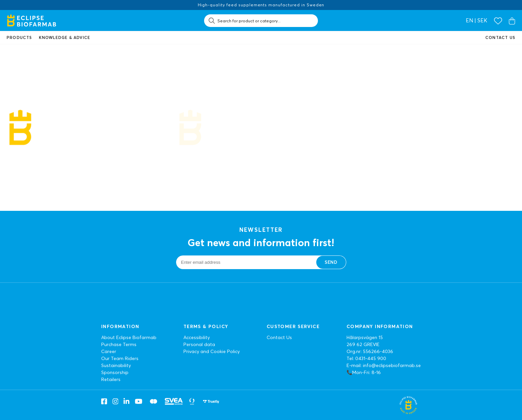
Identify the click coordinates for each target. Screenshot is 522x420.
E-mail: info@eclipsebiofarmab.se (384, 365)
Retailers (111, 379)
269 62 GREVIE (363, 344)
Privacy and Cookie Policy (212, 351)
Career (109, 351)
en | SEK (477, 20)
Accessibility (197, 337)
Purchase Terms (119, 344)
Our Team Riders (120, 358)
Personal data (199, 344)
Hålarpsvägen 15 (365, 337)
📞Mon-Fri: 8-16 (364, 372)
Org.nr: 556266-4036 (370, 351)
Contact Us (279, 337)
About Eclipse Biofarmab (129, 337)
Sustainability (116, 365)
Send (331, 262)
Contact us (500, 37)
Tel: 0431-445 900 (366, 358)
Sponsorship (115, 372)
